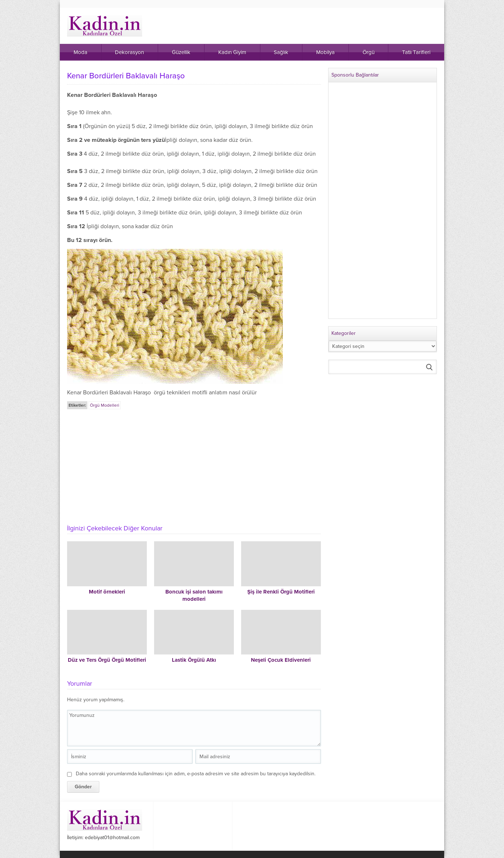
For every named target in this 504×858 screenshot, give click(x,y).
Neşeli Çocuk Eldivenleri (281, 660)
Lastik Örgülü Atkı (194, 660)
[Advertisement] (194, 465)
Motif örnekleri (107, 592)
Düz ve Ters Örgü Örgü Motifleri (107, 660)
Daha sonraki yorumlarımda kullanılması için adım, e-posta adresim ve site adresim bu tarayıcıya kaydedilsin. (196, 774)
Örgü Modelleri (105, 405)
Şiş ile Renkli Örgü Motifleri (281, 592)
